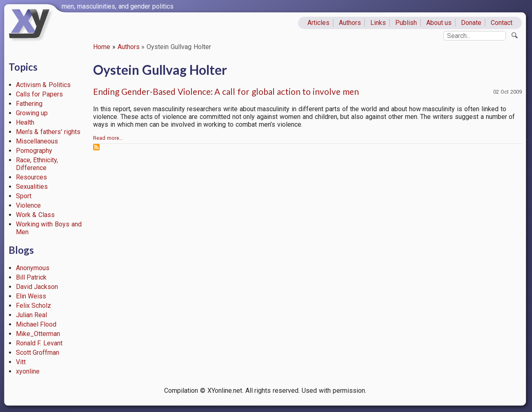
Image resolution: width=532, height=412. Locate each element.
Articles (318, 23)
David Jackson (37, 287)
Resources (31, 177)
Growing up (32, 113)
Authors (350, 23)
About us (439, 23)
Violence (28, 205)
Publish (406, 23)
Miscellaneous (37, 141)
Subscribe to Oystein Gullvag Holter (96, 147)
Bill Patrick (31, 277)
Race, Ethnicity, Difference (37, 164)
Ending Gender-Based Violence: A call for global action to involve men (226, 91)
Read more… (108, 138)
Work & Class (36, 215)
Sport (24, 196)
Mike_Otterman (38, 334)
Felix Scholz (34, 306)
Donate (471, 23)
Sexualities (32, 187)
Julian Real (32, 315)
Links (378, 23)
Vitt (21, 362)
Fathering (29, 104)
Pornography (34, 151)
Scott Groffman (38, 353)
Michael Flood (36, 324)
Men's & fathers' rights (48, 132)
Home (102, 47)
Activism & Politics (43, 85)
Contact (502, 23)
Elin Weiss (31, 296)
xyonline (28, 371)
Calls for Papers (40, 94)
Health (25, 122)
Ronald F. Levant (39, 343)
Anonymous (33, 268)
